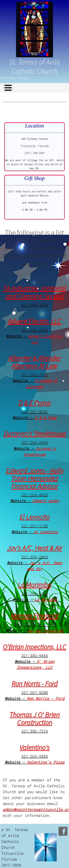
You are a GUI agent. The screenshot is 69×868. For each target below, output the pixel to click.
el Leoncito (46, 532)
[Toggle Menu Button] (8, 88)
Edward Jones (46, 501)
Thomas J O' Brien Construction (34, 719)
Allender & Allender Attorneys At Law (34, 362)
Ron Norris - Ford (35, 684)
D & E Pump (35, 403)
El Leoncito (34, 517)
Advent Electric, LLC (35, 321)
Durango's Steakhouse (35, 434)
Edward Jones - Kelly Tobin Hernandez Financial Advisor (35, 478)
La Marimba (34, 585)
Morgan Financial (35, 616)
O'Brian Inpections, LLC (35, 647)
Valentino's (35, 747)
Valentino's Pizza (46, 762)
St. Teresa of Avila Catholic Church (34, 67)
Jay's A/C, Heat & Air (35, 548)
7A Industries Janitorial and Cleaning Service (34, 292)
